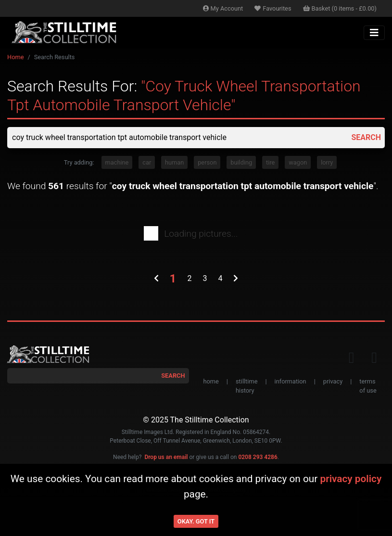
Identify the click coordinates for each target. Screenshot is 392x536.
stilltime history (247, 386)
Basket (340, 8)
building (241, 162)
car (147, 162)
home (211, 381)
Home (15, 57)
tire (270, 162)
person (207, 162)
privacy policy (351, 479)
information (291, 381)
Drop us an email (166, 457)
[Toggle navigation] (374, 33)
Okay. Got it (196, 521)
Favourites (273, 8)
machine (117, 162)
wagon (298, 162)
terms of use (368, 386)
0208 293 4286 (258, 457)
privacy (333, 381)
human (174, 162)
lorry (327, 162)
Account (223, 8)
